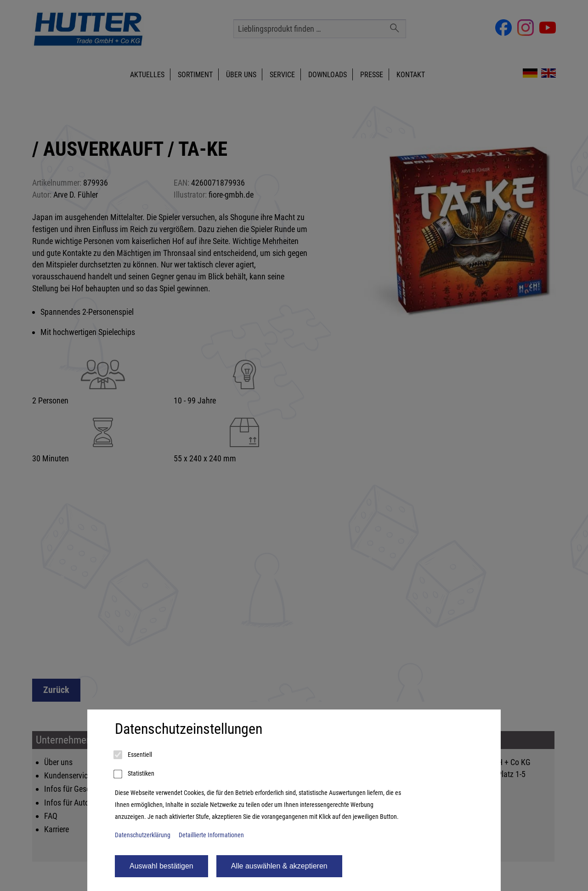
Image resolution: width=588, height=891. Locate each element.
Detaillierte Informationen (211, 835)
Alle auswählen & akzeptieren (279, 866)
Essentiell (133, 755)
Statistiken (135, 774)
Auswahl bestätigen (161, 866)
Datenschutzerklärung (143, 835)
